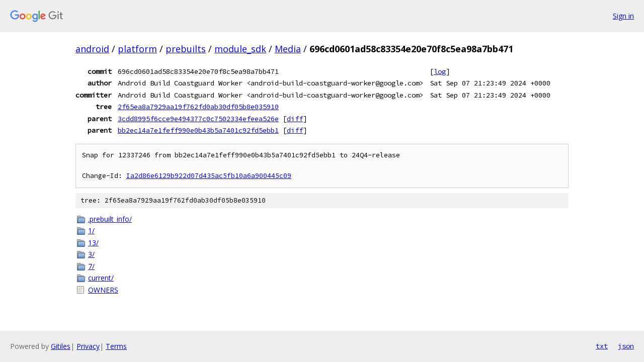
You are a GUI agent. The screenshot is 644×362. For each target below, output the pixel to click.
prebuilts (186, 49)
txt (602, 346)
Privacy (88, 346)
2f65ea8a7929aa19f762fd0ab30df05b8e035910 (198, 107)
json (626, 346)
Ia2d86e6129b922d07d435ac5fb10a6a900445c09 (209, 176)
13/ (93, 243)
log (440, 71)
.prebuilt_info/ (110, 219)
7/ (91, 266)
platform (137, 49)
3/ (91, 254)
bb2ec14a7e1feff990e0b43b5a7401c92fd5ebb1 (198, 130)
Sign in (623, 16)
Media (288, 49)
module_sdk (240, 49)
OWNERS (103, 290)
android (92, 49)
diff (295, 119)
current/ (101, 278)
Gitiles (61, 346)
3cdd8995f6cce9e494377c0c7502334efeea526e (198, 119)
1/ (91, 231)
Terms (116, 346)
